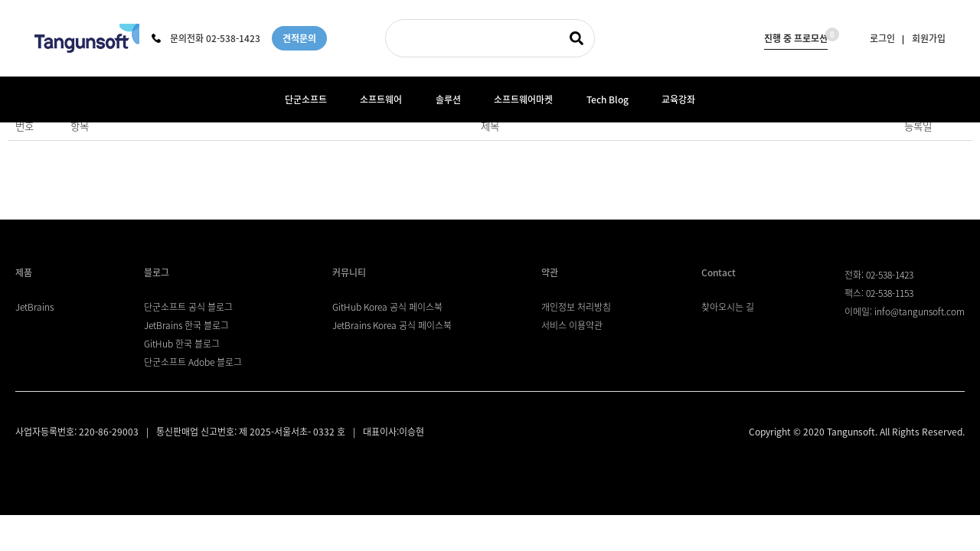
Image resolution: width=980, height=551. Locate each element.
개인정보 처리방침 (576, 307)
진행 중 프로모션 (796, 36)
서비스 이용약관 (572, 325)
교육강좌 (678, 99)
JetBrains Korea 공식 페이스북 (392, 325)
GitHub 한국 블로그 (182, 344)
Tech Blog (608, 99)
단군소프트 (306, 99)
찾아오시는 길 (728, 307)
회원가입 (929, 38)
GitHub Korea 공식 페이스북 (387, 307)
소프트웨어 (381, 99)
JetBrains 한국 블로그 (186, 325)
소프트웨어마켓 (523, 99)
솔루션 (448, 99)
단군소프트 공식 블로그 (188, 307)
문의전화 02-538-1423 (206, 38)
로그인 (882, 38)
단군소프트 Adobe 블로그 (193, 362)
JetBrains (34, 307)
